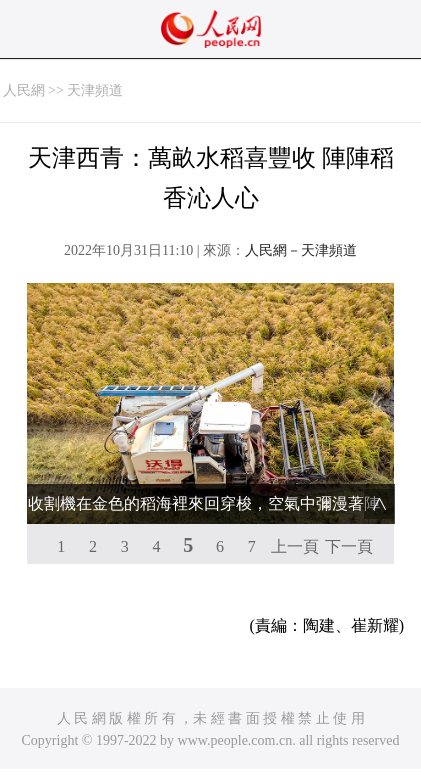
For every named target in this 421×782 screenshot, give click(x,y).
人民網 (24, 90)
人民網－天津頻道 (301, 250)
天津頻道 (95, 90)
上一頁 (295, 546)
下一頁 (349, 546)
